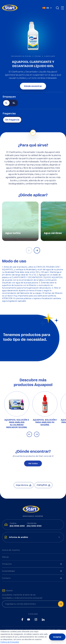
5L (14, 99)
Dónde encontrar (33, 82)
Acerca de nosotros (11, 546)
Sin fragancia (12, 116)
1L (6, 99)
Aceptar (57, 637)
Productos (32, 560)
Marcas (5, 553)
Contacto (32, 574)
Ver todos (33, 460)
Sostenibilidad (32, 567)
